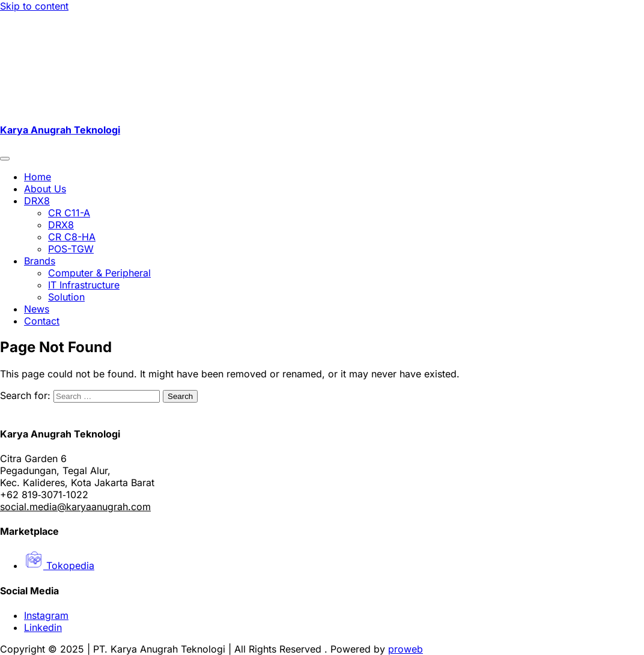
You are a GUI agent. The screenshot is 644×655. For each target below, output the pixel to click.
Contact (42, 321)
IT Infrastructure (84, 285)
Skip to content (34, 6)
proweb (406, 649)
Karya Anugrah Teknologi (60, 130)
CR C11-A (69, 213)
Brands (40, 261)
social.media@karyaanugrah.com (75, 507)
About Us (45, 189)
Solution (66, 297)
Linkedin (43, 627)
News (37, 309)
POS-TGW (71, 249)
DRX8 (37, 201)
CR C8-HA (72, 237)
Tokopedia (59, 565)
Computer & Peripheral (99, 273)
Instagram (46, 615)
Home (38, 177)
